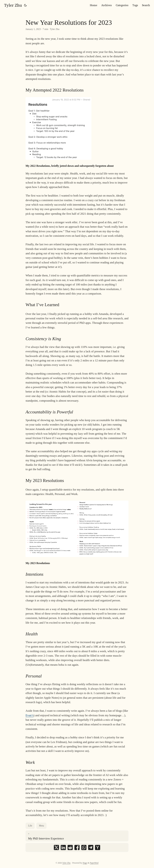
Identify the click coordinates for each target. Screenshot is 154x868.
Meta (41, 826)
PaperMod (94, 863)
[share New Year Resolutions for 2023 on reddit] (70, 847)
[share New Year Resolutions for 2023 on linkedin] (63, 847)
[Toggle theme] (25, 5)
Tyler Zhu (13, 5)
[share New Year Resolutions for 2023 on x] (56, 847)
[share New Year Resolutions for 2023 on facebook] (77, 847)
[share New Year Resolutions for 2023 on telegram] (91, 847)
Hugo (85, 863)
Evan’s (29, 715)
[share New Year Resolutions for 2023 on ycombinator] (98, 847)
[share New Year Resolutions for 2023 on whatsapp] (84, 847)
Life (30, 826)
